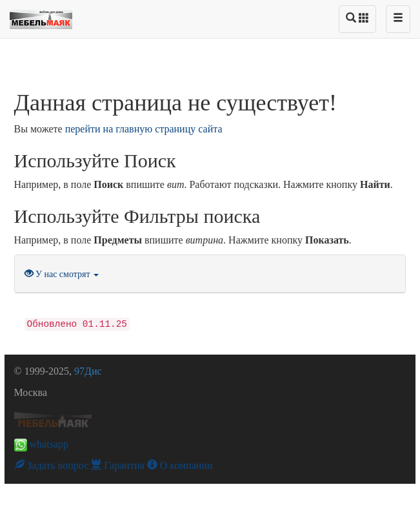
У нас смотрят (62, 274)
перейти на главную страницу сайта (144, 129)
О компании (180, 465)
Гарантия (118, 465)
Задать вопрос (52, 465)
